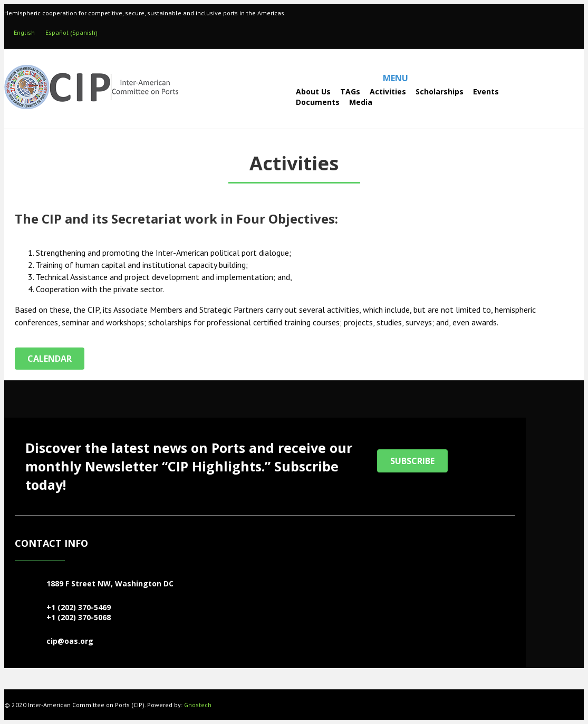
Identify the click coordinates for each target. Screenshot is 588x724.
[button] (412, 461)
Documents (318, 102)
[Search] (268, 96)
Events (486, 91)
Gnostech (198, 705)
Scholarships (440, 91)
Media (361, 102)
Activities (388, 91)
